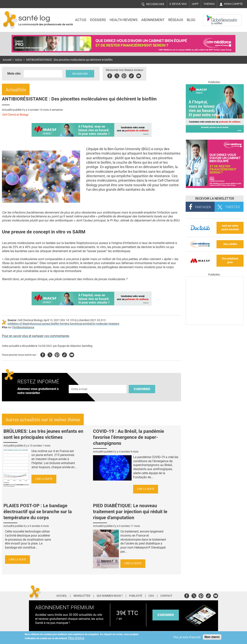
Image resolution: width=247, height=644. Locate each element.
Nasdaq (211, 17)
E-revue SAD (178, 4)
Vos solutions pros (230, 260)
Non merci (212, 637)
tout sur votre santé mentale (230, 228)
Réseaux (176, 20)
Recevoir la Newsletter (215, 199)
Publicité (136, 596)
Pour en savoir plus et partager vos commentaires (36, 336)
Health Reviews (124, 20)
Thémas (209, 4)
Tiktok (131, 75)
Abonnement (153, 20)
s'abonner (166, 615)
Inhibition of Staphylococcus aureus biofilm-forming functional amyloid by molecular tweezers (63, 324)
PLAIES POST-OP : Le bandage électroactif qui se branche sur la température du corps (38, 512)
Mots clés (14, 74)
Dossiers (98, 20)
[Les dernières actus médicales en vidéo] (215, 324)
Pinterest (124, 75)
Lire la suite (44, 479)
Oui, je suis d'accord (187, 637)
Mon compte (233, 4)
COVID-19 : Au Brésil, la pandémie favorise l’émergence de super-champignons (129, 437)
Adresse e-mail (79, 383)
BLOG (191, 20)
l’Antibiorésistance (23, 327)
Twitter (117, 75)
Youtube (72, 354)
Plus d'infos (76, 638)
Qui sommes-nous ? (110, 596)
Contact (166, 596)
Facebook (110, 75)
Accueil (7, 60)
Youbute (139, 75)
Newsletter (82, 596)
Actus (81, 20)
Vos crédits (230, 244)
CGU (151, 596)
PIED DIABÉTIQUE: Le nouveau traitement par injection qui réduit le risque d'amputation (130, 512)
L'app (195, 4)
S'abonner (142, 389)
